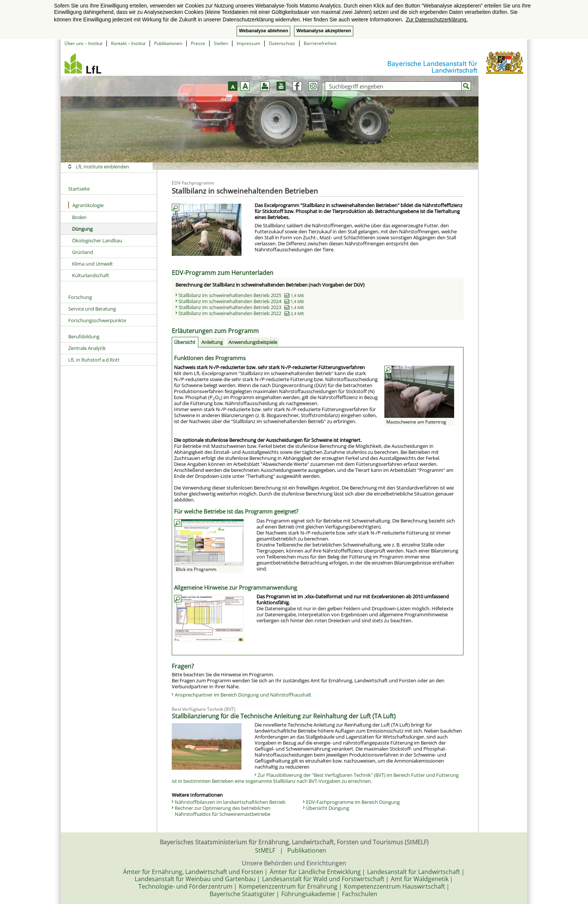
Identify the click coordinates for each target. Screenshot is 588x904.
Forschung (80, 297)
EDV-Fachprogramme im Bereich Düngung (353, 802)
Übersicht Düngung (328, 808)
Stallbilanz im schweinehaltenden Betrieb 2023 (241, 307)
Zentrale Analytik (87, 348)
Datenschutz (282, 43)
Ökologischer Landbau (97, 240)
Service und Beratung (92, 309)
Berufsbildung (84, 336)
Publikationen (168, 43)
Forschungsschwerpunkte (97, 320)
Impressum (248, 43)
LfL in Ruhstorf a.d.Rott (94, 360)
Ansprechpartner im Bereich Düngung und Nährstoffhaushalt (243, 695)
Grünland (82, 252)
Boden (79, 217)
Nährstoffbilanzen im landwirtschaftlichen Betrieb (230, 802)
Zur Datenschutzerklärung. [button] (437, 20)
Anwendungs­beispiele (253, 342)
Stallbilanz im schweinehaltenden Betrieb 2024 (241, 301)
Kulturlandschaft (91, 275)
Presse (198, 43)
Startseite (79, 189)
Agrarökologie (86, 205)
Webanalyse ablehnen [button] (263, 31)
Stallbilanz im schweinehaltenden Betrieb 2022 (241, 313)
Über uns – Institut (83, 43)
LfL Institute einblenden (102, 167)
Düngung (82, 229)
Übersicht (185, 342)
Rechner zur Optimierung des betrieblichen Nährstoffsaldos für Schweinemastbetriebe (223, 811)
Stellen (221, 43)
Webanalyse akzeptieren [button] (323, 31)
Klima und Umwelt (92, 264)
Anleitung (212, 342)
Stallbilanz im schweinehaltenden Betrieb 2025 (241, 295)
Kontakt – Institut (128, 43)
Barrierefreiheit (320, 43)
